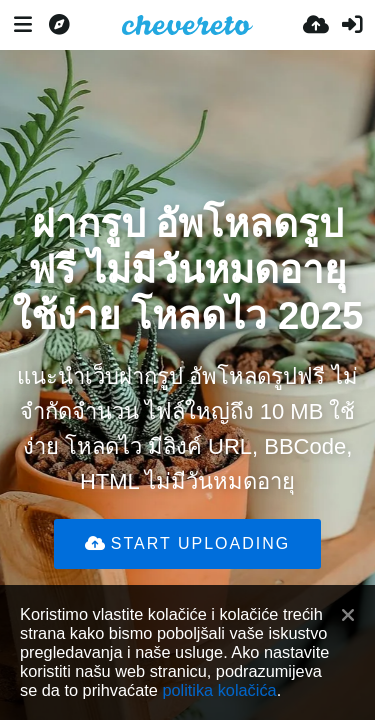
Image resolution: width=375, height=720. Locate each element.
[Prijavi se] (352, 25)
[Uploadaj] (316, 25)
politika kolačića (219, 690)
